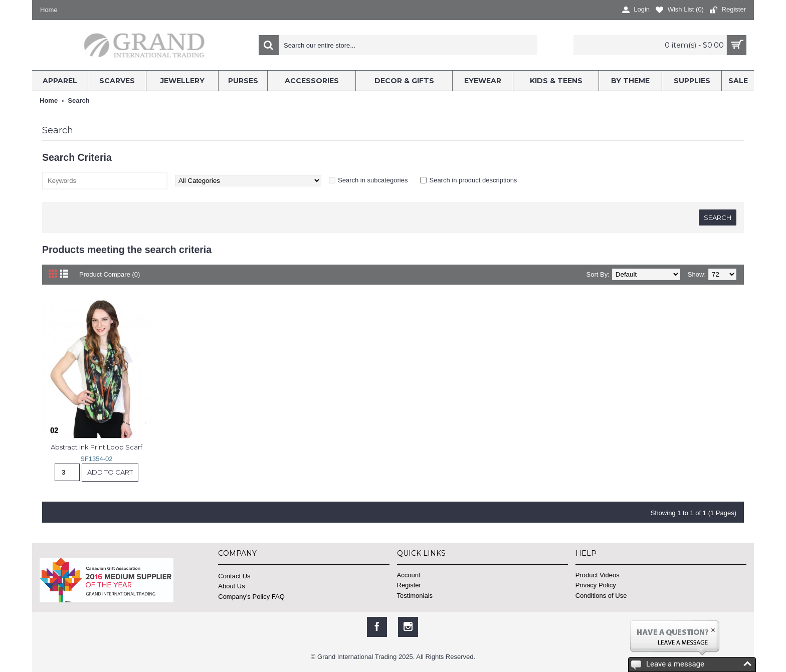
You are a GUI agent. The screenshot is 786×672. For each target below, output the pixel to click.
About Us (231, 586)
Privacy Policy (596, 585)
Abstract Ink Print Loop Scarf (96, 447)
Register (409, 585)
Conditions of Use (601, 596)
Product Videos (598, 575)
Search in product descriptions (473, 180)
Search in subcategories (373, 180)
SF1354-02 (96, 459)
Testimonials (415, 596)
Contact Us (234, 576)
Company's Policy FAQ (251, 597)
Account (409, 575)
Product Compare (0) (110, 274)
